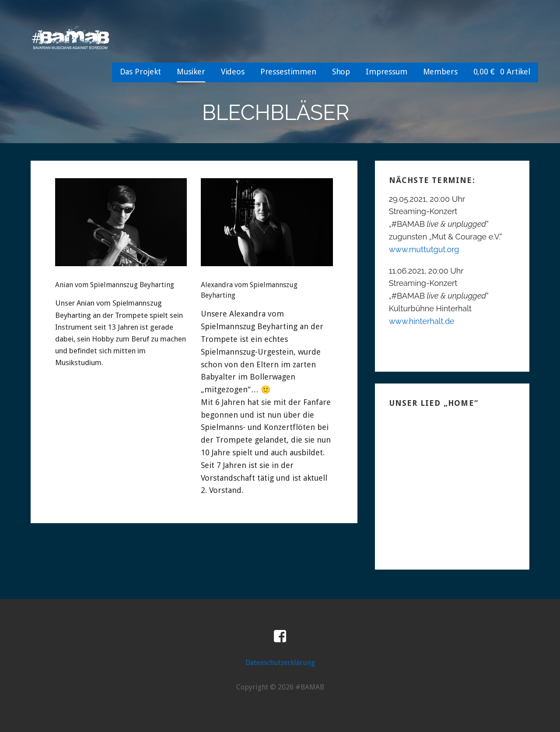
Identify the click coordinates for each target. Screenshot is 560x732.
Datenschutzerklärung (280, 663)
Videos (233, 72)
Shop (341, 72)
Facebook (280, 637)
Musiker (191, 72)
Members (440, 72)
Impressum (387, 72)
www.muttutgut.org (424, 249)
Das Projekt (140, 72)
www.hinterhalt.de (422, 321)
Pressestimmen (288, 72)
